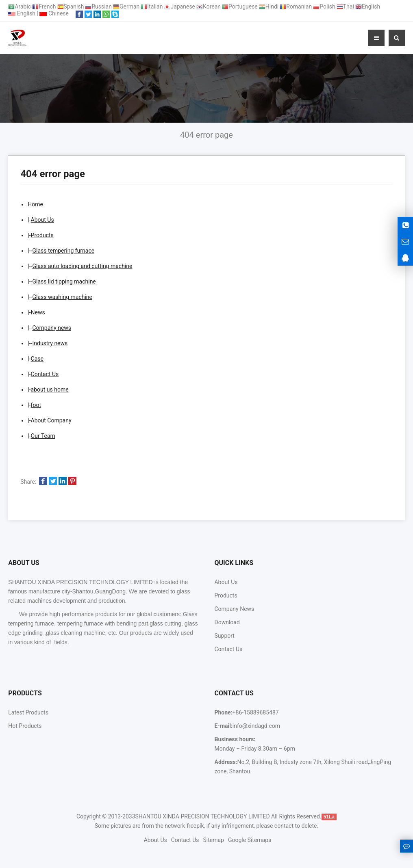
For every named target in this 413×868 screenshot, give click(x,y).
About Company (51, 420)
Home (35, 204)
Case (37, 359)
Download (227, 622)
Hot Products (25, 726)
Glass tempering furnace (63, 251)
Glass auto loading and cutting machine (82, 266)
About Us (42, 220)
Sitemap (213, 840)
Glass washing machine (62, 297)
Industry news (50, 343)
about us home (50, 390)
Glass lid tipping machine (64, 281)
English (22, 13)
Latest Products (28, 712)
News (38, 312)
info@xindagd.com (256, 726)
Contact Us (45, 374)
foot (36, 405)
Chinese (54, 13)
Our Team (43, 436)
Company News (234, 609)
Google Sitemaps (250, 840)
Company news (52, 328)
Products (42, 235)
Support (224, 636)
